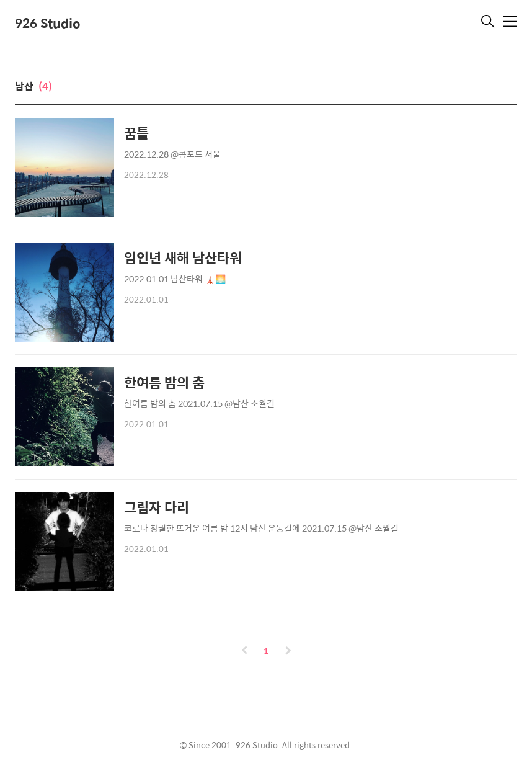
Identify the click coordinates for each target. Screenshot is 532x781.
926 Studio (48, 23)
